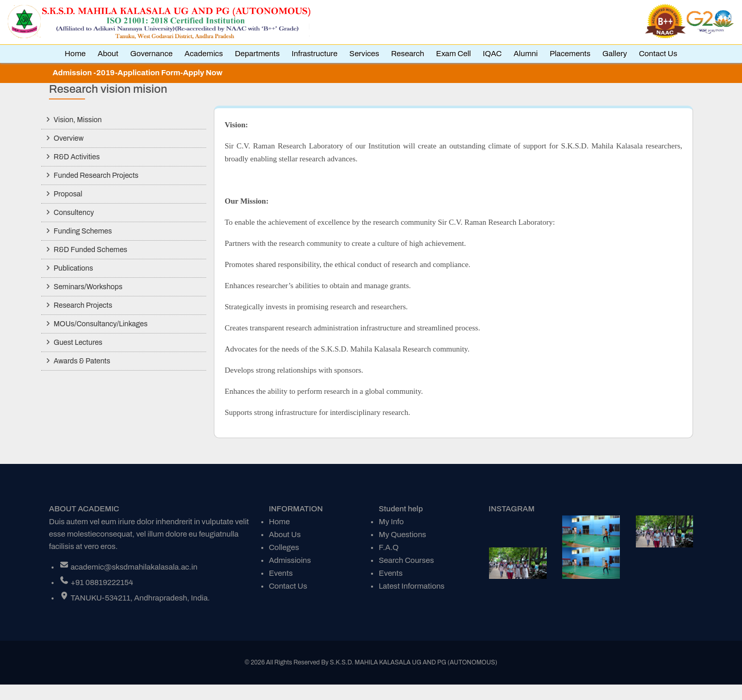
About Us (285, 535)
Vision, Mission (78, 120)
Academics (204, 54)
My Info (391, 522)
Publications (73, 268)
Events (281, 573)
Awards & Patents (82, 361)
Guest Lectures (78, 343)
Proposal (68, 194)
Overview (69, 138)
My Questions (402, 535)
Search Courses (406, 560)
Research (408, 54)
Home (75, 54)
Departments (257, 54)
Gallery (615, 54)
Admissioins (290, 560)
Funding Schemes (83, 231)
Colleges (284, 547)
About (108, 54)
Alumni (526, 54)
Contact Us (658, 54)
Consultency (74, 213)
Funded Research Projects (96, 176)
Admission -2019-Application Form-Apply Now (138, 73)
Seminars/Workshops (88, 287)
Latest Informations (412, 586)
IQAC (492, 54)
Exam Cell (453, 54)
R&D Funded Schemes (90, 250)
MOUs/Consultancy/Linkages (100, 324)
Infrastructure (315, 54)
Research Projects (83, 305)
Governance (151, 54)
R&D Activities (77, 157)
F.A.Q (389, 547)
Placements (570, 54)
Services (364, 54)
